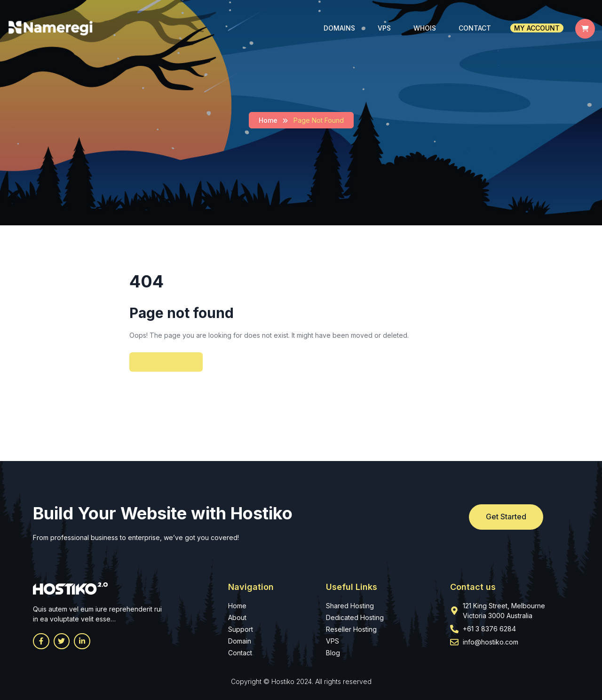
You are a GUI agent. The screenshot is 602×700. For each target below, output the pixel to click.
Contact (475, 28)
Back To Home (166, 362)
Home (268, 120)
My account (537, 28)
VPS (384, 28)
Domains (339, 28)
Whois (425, 28)
